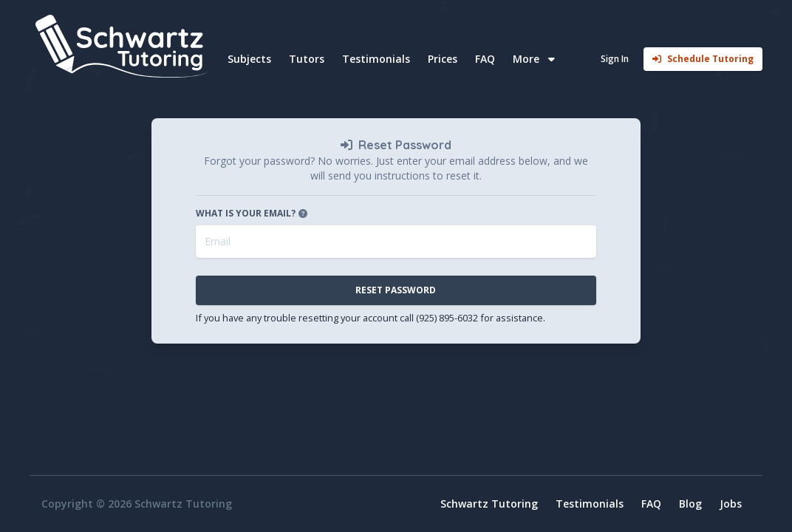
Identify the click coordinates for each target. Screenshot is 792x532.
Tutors (307, 59)
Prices (443, 59)
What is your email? (253, 214)
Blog (690, 504)
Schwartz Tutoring (489, 504)
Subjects (249, 59)
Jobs (731, 504)
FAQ (485, 59)
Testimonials (376, 59)
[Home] (124, 46)
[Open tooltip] (303, 214)
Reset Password (396, 290)
